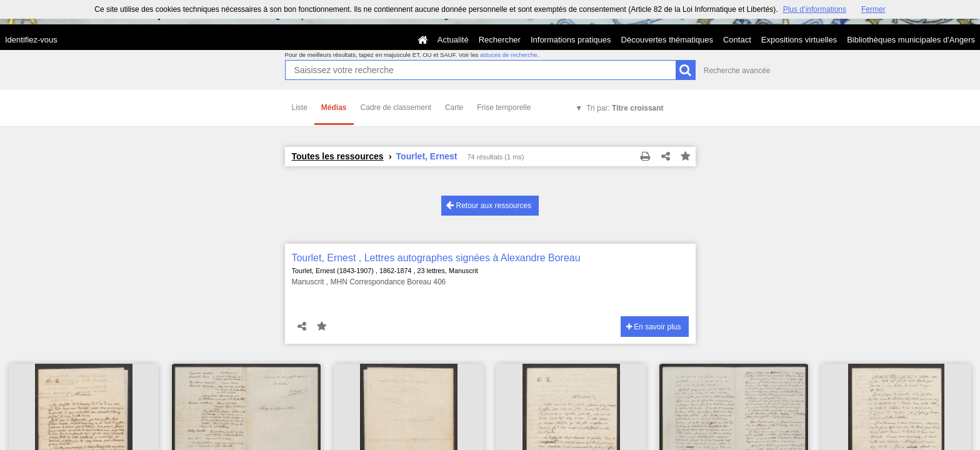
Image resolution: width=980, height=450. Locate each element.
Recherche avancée (737, 71)
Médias (334, 107)
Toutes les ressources (338, 156)
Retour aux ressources (489, 205)
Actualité (453, 40)
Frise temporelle (504, 107)
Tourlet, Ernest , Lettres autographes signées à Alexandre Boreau (436, 258)
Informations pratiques (571, 40)
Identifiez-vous (31, 40)
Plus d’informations (815, 9)
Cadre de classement (396, 107)
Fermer (873, 9)
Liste (300, 107)
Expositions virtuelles (799, 40)
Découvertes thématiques (667, 40)
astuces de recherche (509, 55)
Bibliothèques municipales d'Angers (911, 40)
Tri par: (625, 108)
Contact (737, 40)
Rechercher (500, 40)
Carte (454, 107)
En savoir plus (654, 327)
